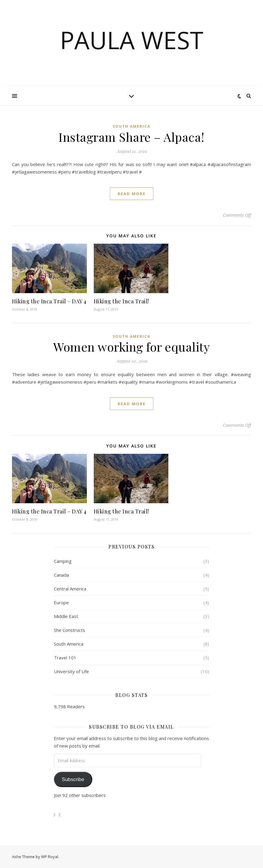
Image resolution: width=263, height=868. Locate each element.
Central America (70, 589)
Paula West (132, 40)
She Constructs (69, 630)
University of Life (71, 671)
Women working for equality (131, 347)
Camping (63, 561)
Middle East (66, 616)
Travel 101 (65, 658)
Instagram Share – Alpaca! (131, 137)
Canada (61, 575)
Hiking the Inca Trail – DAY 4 (49, 301)
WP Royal (50, 857)
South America (131, 126)
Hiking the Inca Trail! (121, 301)
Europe (61, 602)
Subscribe (73, 779)
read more (132, 194)
